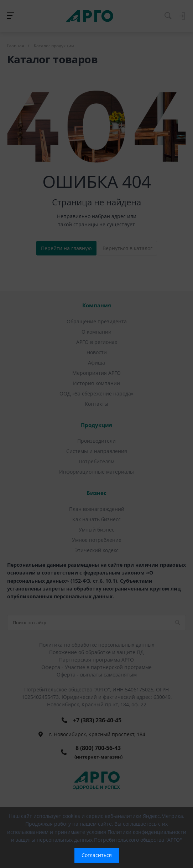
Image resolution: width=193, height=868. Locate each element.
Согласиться (97, 855)
